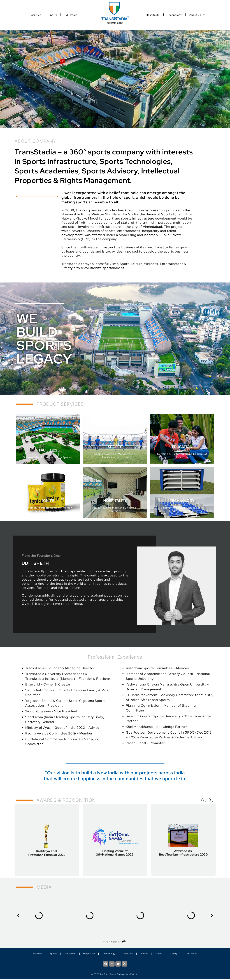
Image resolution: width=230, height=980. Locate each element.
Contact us (191, 954)
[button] (18, 915)
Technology (175, 15)
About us (197, 15)
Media (159, 954)
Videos (144, 954)
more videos (115, 942)
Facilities (35, 15)
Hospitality (153, 15)
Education (71, 15)
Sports (53, 15)
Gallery (174, 954)
